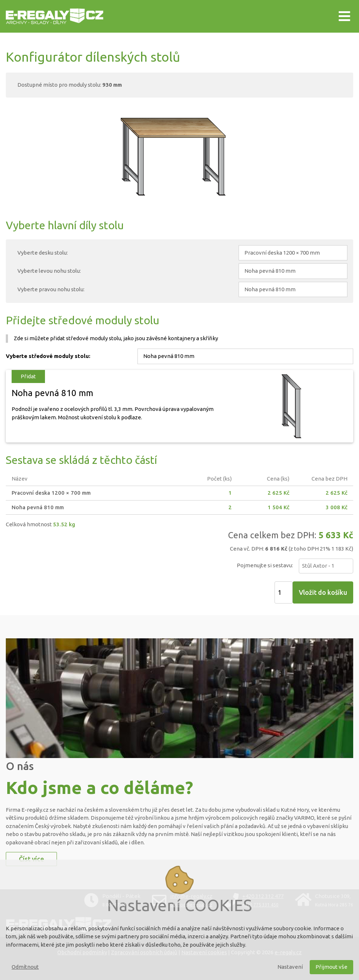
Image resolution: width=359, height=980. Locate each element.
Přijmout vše (331, 967)
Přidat (28, 376)
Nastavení (290, 967)
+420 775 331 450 (260, 905)
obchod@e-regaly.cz (191, 905)
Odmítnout (25, 967)
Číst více (31, 859)
